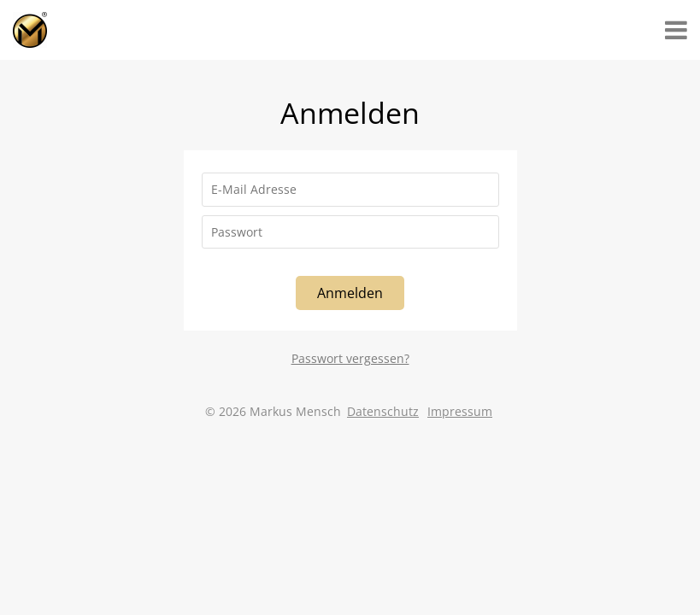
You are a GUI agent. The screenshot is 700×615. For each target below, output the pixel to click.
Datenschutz (383, 411)
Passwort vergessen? (350, 358)
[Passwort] (350, 232)
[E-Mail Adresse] (350, 190)
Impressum (460, 411)
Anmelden (350, 293)
